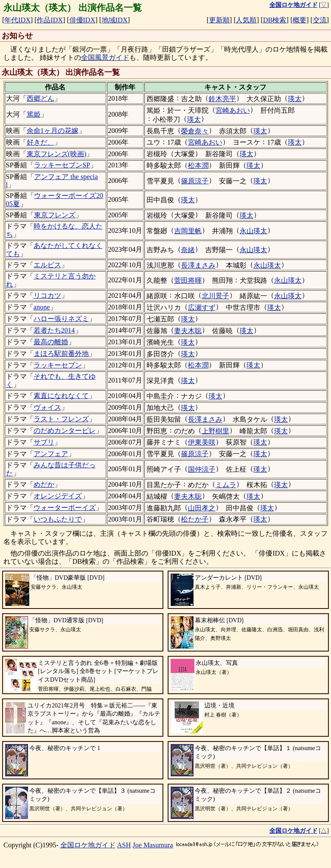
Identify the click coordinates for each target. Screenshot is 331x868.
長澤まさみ (198, 265)
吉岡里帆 (188, 231)
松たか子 (195, 519)
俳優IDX (82, 20)
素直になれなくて (61, 396)
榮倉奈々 (195, 131)
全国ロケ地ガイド (88, 845)
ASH (124, 845)
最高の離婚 (51, 342)
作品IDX (50, 20)
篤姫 (34, 114)
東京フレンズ (55, 215)
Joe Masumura (153, 845)
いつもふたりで (58, 519)
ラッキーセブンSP (62, 165)
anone (42, 307)
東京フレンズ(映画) (57, 154)
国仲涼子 (202, 469)
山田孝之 (202, 508)
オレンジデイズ (58, 496)
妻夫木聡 (188, 331)
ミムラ (226, 485)
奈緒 (188, 250)
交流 (320, 20)
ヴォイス (47, 407)
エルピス (47, 265)
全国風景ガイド (105, 57)
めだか (44, 484)
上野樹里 (215, 431)
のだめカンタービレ (65, 431)
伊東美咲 (202, 442)
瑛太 (295, 99)
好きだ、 (41, 142)
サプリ (44, 442)
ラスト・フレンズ (61, 419)
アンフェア (51, 454)
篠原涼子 (195, 181)
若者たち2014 (54, 330)
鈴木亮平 (222, 99)
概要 (300, 20)
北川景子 (215, 296)
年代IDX (17, 20)
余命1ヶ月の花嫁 (53, 131)
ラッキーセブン (58, 365)
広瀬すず (202, 307)
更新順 (219, 20)
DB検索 (275, 20)
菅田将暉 (188, 280)
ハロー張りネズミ (61, 319)
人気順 (246, 20)
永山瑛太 (253, 231)
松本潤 (198, 165)
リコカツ (47, 295)
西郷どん (41, 98)
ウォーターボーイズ (65, 508)
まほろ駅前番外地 (61, 354)
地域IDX (115, 20)
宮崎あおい (233, 110)
